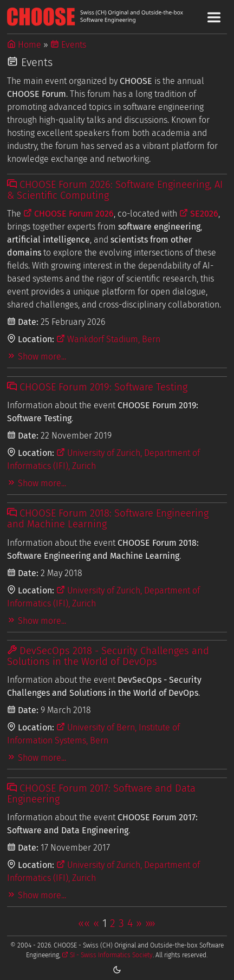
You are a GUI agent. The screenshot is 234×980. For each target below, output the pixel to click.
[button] (84, 923)
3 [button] (121, 923)
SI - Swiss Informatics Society (107, 955)
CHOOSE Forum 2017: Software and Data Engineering (101, 794)
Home (24, 45)
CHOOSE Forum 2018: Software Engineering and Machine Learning (108, 519)
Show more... (37, 357)
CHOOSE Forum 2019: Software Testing (97, 387)
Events (68, 45)
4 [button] (130, 923)
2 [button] (113, 923)
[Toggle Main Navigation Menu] (214, 17)
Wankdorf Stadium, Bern (108, 339)
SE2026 (199, 214)
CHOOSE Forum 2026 (69, 214)
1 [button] (105, 923)
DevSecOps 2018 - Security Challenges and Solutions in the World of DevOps (108, 656)
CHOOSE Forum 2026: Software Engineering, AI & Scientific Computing (115, 190)
